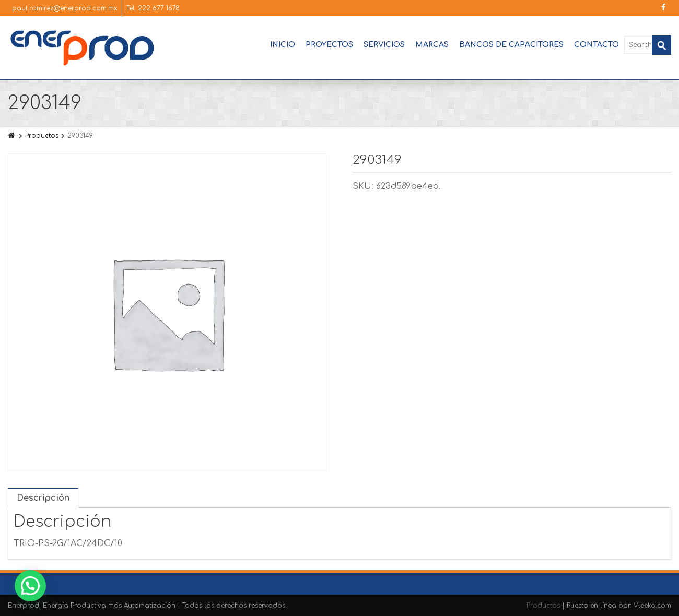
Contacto (596, 45)
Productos (42, 136)
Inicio (283, 45)
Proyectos (329, 45)
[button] (30, 586)
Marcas (432, 45)
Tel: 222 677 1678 (153, 8)
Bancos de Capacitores (511, 45)
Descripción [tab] (43, 498)
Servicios (384, 45)
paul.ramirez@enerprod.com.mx (65, 8)
